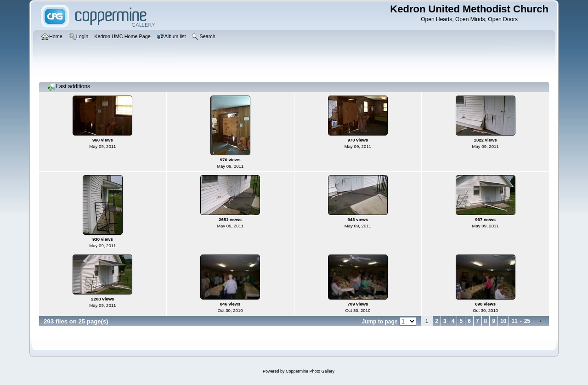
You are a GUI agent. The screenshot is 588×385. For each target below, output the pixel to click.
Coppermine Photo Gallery (310, 371)
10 (503, 321)
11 (514, 321)
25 (527, 321)
